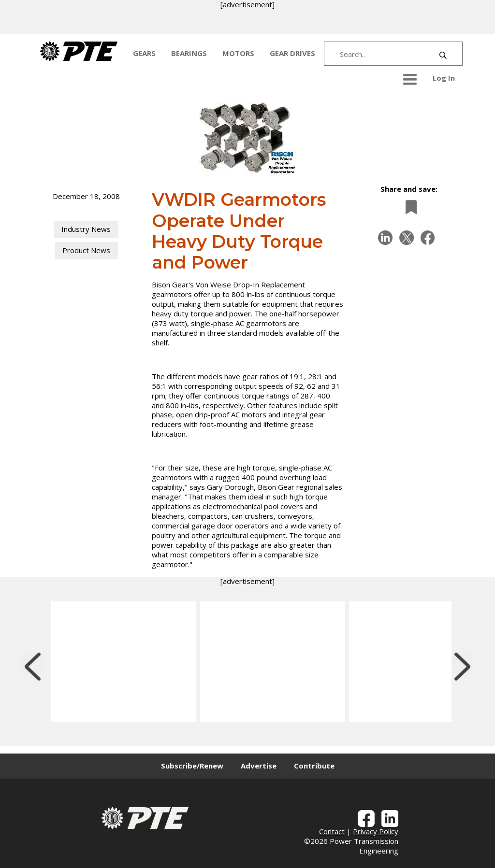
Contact (332, 831)
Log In (444, 78)
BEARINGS (189, 53)
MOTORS (238, 53)
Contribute (314, 766)
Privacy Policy (376, 831)
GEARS (144, 53)
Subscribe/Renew (192, 766)
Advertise (259, 766)
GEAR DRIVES (292, 53)
